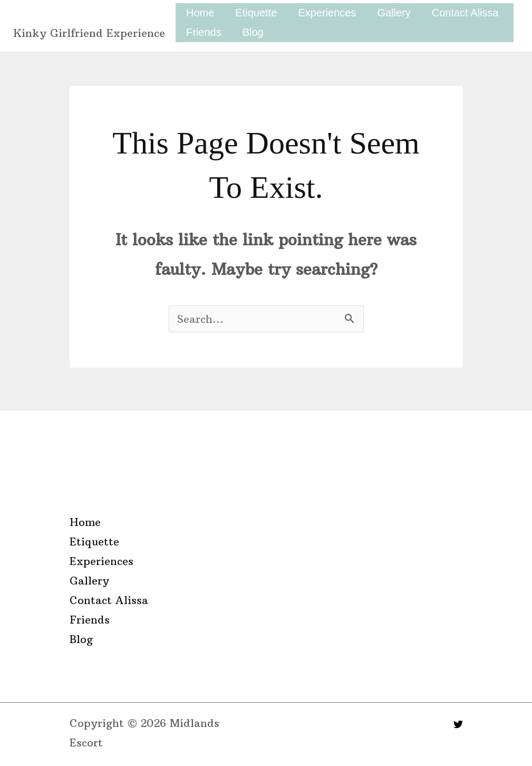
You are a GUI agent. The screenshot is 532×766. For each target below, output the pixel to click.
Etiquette (256, 13)
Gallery (394, 13)
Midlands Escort (87, 15)
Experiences (327, 13)
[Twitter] (458, 724)
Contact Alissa (465, 13)
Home (200, 13)
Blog (253, 32)
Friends (204, 32)
